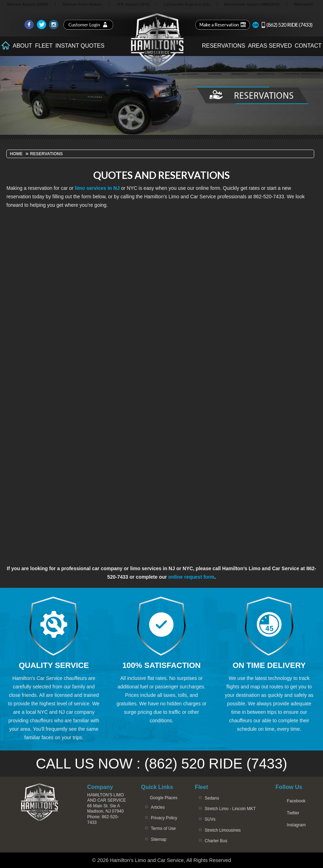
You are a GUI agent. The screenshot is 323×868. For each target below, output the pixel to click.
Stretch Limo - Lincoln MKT (230, 809)
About (22, 46)
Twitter (293, 813)
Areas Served (270, 46)
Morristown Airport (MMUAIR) (252, 4)
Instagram (296, 825)
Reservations (224, 46)
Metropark (304, 4)
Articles (158, 807)
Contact (308, 46)
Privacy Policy (164, 818)
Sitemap (158, 839)
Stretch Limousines (223, 830)
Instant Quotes (80, 46)
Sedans (212, 798)
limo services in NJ (97, 188)
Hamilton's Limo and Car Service (107, 798)
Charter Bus (216, 841)
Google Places (163, 798)
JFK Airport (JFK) (133, 4)
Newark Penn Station (82, 4)
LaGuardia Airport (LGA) (187, 4)
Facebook (296, 801)
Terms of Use (163, 828)
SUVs (210, 819)
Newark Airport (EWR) (28, 4)
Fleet (44, 46)
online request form (192, 577)
